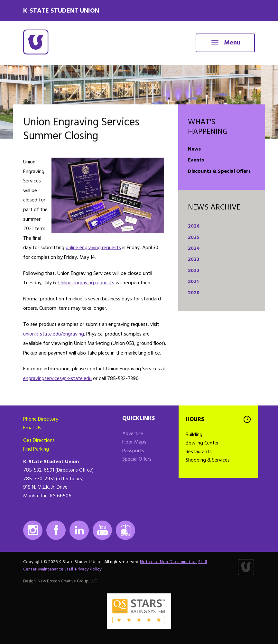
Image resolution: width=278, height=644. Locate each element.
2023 (194, 259)
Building (194, 435)
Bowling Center (202, 443)
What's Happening (208, 127)
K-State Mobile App (125, 530)
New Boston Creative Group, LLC (67, 581)
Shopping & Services (208, 460)
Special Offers (137, 459)
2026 (194, 226)
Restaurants (199, 452)
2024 (194, 249)
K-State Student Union (61, 11)
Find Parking (36, 449)
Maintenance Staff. (56, 569)
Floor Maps (134, 442)
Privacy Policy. (89, 569)
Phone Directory (41, 419)
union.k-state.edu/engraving (54, 334)
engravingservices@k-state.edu (57, 379)
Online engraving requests (86, 283)
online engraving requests (93, 248)
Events (196, 160)
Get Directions (39, 441)
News (194, 149)
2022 (194, 271)
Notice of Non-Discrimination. (169, 562)
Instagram (33, 530)
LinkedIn (79, 530)
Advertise (133, 434)
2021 (193, 282)
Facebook (56, 530)
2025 (194, 238)
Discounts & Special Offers (219, 171)
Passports (133, 451)
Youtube (102, 530)
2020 (194, 293)
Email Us (32, 428)
